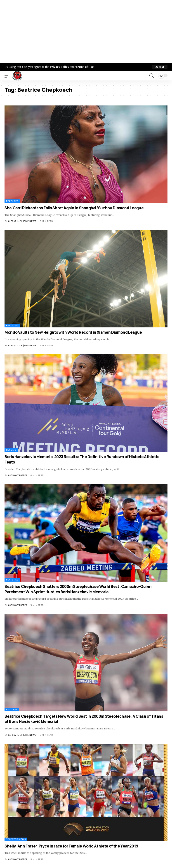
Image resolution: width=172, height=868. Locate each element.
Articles (12, 709)
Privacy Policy (60, 67)
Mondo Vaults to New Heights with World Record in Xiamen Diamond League (73, 332)
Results (11, 450)
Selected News (16, 839)
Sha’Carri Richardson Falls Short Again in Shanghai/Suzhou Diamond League (74, 208)
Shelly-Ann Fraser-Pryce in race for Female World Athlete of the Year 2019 (71, 846)
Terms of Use (84, 67)
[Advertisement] (86, 32)
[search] (152, 76)
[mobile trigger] (8, 76)
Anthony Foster (18, 475)
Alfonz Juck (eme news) (22, 221)
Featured (12, 201)
